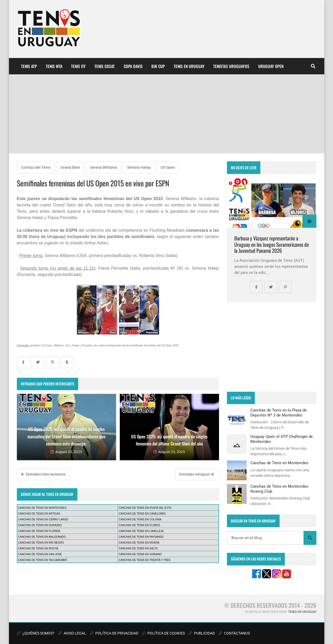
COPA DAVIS (133, 66)
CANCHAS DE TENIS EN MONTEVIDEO (42, 508)
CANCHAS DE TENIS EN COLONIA (140, 519)
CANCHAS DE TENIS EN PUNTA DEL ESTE (145, 508)
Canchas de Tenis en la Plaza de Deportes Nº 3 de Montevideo (279, 413)
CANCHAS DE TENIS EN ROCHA (38, 548)
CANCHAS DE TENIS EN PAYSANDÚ (141, 537)
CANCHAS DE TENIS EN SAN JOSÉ (40, 554)
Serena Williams (104, 167)
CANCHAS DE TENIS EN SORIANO (140, 554)
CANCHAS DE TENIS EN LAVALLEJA (141, 531)
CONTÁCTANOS (234, 633)
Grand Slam (70, 167)
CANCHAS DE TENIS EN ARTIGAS (39, 514)
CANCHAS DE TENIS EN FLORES (139, 525)
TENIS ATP (29, 66)
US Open (168, 167)
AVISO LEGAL (72, 633)
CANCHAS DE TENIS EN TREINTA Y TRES (145, 560)
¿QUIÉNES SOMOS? (36, 633)
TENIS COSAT (105, 66)
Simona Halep (139, 167)
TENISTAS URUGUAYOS (231, 66)
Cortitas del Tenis (36, 167)
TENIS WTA (54, 66)
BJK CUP (158, 66)
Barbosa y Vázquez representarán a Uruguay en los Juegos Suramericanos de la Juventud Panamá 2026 (272, 244)
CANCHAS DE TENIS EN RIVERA (139, 543)
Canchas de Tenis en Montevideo (279, 463)
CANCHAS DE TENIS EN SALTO (138, 548)
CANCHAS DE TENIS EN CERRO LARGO (43, 519)
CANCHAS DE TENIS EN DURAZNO (40, 525)
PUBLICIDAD (202, 633)
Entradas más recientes (43, 474)
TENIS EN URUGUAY (189, 66)
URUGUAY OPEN (271, 66)
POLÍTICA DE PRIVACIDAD (114, 633)
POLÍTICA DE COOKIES (163, 633)
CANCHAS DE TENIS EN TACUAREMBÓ (43, 560)
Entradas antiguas (197, 474)
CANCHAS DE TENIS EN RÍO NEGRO (41, 543)
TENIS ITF (78, 66)
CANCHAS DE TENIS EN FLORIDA (39, 531)
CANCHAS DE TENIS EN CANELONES (142, 514)
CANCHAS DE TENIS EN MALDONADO (42, 537)
